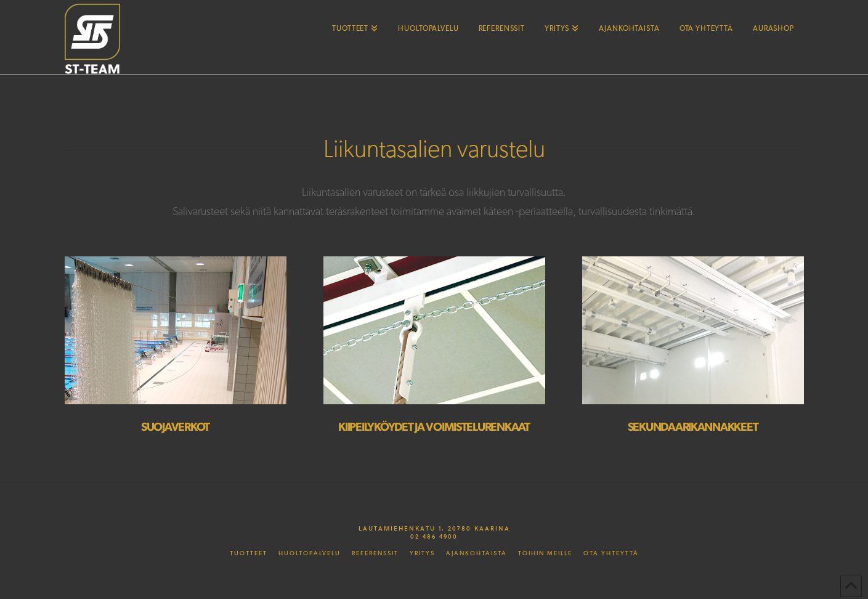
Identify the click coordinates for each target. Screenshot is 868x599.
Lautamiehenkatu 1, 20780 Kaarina (434, 528)
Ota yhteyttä (611, 553)
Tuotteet (249, 553)
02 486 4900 (434, 536)
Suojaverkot (175, 427)
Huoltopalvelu (310, 553)
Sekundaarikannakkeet (693, 427)
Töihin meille (545, 553)
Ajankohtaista (477, 553)
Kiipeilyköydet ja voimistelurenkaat (434, 427)
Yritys (422, 553)
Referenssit (375, 553)
